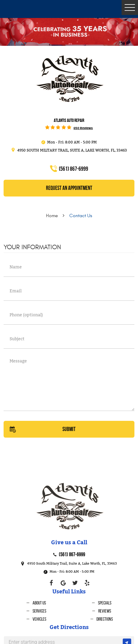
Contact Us (81, 216)
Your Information (32, 247)
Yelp (87, 583)
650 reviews (83, 128)
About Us (39, 603)
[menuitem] (36, 603)
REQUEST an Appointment (69, 188)
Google (63, 583)
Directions (105, 619)
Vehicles (39, 619)
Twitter (75, 583)
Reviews (105, 611)
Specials (105, 603)
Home (52, 216)
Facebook (51, 583)
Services (39, 611)
